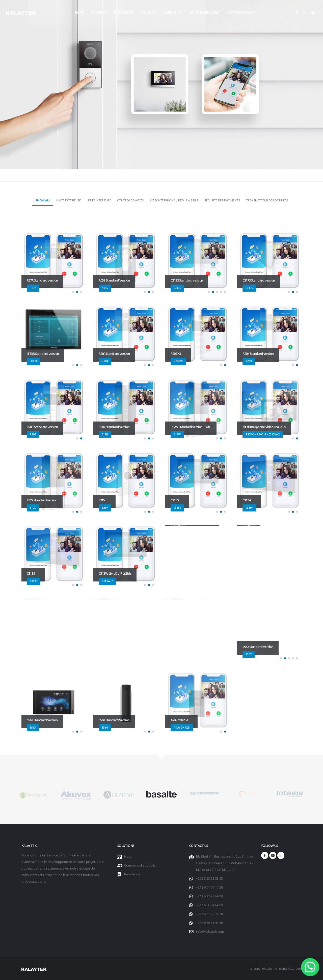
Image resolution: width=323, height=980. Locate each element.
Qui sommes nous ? (205, 13)
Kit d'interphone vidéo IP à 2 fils (174, 200)
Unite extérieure (69, 200)
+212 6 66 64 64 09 (209, 905)
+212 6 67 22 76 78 (209, 914)
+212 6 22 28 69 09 (209, 896)
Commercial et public (140, 865)
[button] (73, 292)
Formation (173, 13)
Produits (99, 13)
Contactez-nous (241, 13)
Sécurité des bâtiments (222, 200)
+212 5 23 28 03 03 (209, 879)
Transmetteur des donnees (267, 200)
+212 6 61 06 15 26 (209, 887)
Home (79, 13)
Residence (132, 874)
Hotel (128, 857)
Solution (149, 13)
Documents (124, 13)
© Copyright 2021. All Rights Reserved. (276, 969)
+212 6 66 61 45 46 (209, 923)
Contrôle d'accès (130, 200)
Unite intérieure (99, 200)
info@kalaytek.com (210, 932)
